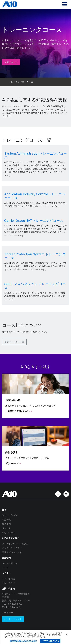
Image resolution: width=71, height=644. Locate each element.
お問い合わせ (11, 62)
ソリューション (10, 515)
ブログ (5, 568)
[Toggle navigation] (65, 5)
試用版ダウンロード (12, 552)
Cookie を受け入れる (50, 641)
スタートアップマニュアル (15, 544)
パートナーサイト (13, 619)
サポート (6, 528)
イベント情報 (9, 579)
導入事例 (6, 524)
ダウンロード (9, 533)
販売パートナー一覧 (14, 342)
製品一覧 (6, 519)
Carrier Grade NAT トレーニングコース (34, 221)
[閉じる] (67, 634)
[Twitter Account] (66, 494)
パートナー (8, 613)
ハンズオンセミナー (12, 548)
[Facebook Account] (58, 494)
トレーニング (9, 583)
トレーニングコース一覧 (21, 82)
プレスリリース (10, 563)
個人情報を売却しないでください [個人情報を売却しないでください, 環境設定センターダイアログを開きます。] (23, 641)
